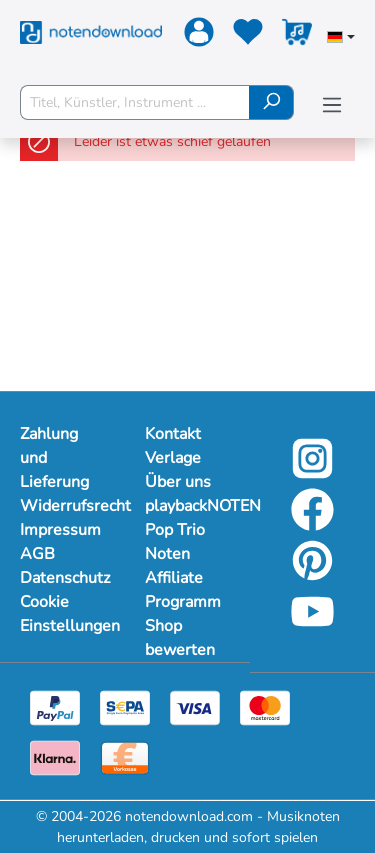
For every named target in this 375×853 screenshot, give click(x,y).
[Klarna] (55, 756)
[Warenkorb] (294, 36)
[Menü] (332, 105)
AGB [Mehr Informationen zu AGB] (37, 554)
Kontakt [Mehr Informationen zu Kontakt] (173, 434)
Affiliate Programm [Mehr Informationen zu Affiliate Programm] (183, 590)
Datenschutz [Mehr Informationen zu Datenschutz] (62, 578)
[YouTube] (312, 625)
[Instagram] (312, 472)
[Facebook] (312, 523)
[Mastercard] (265, 706)
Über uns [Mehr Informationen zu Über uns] (178, 482)
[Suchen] (271, 102)
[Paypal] (55, 706)
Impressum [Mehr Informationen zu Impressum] (60, 530)
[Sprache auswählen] (341, 39)
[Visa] (195, 706)
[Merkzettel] (245, 36)
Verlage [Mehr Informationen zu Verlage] (173, 458)
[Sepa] (125, 706)
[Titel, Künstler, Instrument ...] (135, 102)
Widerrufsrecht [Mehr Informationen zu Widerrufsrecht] (62, 506)
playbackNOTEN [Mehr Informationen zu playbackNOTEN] (187, 506)
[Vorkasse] (125, 756)
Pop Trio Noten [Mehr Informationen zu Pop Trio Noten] (175, 542)
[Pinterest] (312, 574)
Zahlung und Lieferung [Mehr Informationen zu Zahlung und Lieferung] (54, 458)
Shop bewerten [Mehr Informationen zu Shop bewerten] (180, 638)
